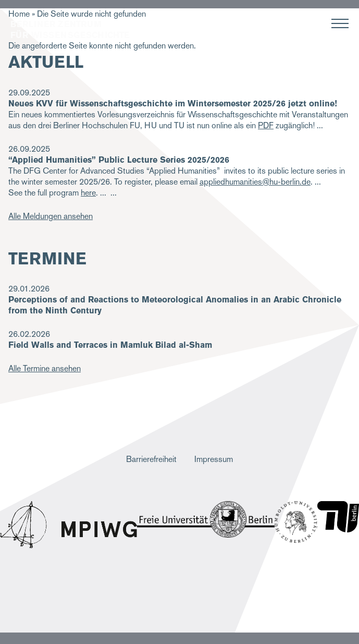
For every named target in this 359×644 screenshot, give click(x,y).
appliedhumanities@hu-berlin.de (255, 182)
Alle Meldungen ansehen (51, 216)
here (88, 193)
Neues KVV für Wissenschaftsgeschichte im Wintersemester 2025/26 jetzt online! (173, 104)
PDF (266, 125)
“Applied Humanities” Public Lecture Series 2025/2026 (119, 160)
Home (19, 14)
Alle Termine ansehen (45, 368)
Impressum (214, 459)
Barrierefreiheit (151, 459)
